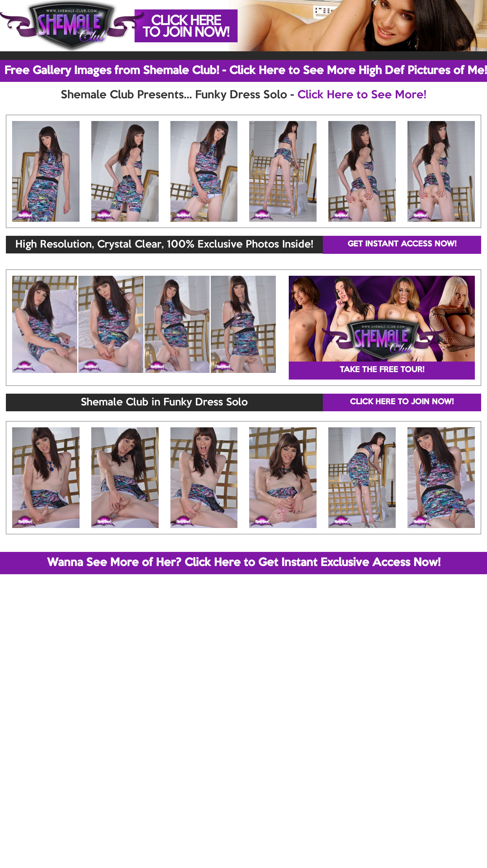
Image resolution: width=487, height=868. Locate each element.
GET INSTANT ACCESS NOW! (402, 244)
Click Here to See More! (362, 95)
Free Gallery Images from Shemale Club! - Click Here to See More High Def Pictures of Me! (246, 71)
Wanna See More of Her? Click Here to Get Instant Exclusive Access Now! (244, 563)
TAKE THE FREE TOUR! (382, 370)
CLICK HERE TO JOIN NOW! (402, 402)
